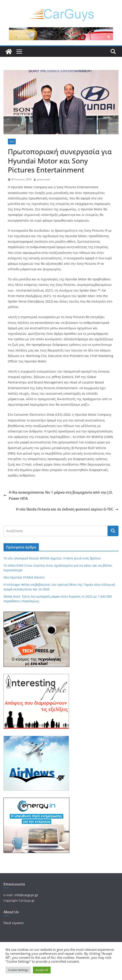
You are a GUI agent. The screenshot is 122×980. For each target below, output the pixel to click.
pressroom (44, 179)
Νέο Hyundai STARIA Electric (24, 577)
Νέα (12, 142)
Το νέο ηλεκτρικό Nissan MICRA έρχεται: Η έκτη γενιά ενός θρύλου (52, 558)
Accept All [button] (42, 970)
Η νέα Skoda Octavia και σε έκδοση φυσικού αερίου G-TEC (67, 509)
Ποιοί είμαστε (14, 923)
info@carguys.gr (26, 895)
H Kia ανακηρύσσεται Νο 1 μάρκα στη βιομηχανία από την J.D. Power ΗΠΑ (58, 495)
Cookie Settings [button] (18, 970)
